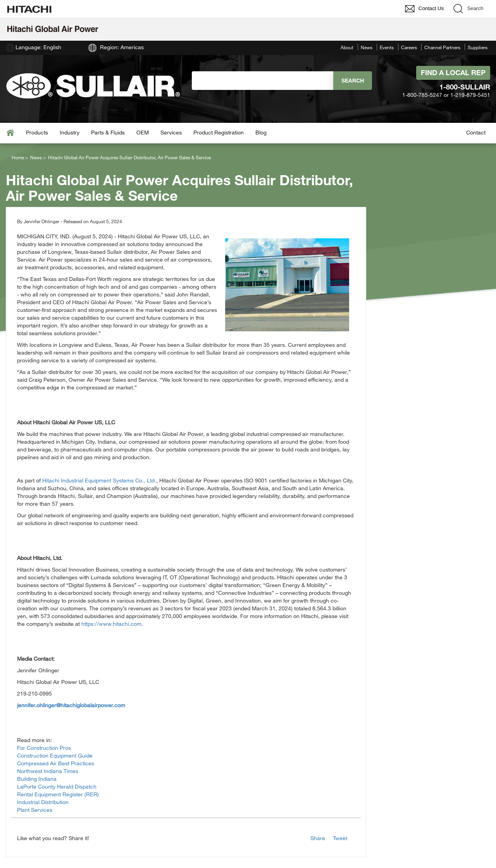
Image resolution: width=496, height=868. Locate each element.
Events (387, 47)
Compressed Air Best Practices (56, 763)
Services (171, 132)
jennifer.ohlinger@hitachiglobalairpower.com (71, 705)
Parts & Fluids (108, 132)
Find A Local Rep (453, 72)
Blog (261, 132)
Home (18, 157)
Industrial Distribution (43, 802)
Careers (409, 47)
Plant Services (35, 810)
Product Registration (219, 132)
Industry (70, 132)
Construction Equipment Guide (55, 755)
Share (318, 838)
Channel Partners (442, 47)
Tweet (340, 838)
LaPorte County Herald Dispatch (57, 786)
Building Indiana (37, 779)
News (367, 47)
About (347, 47)
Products (37, 132)
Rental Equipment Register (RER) (58, 794)
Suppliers (478, 47)
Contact (476, 132)
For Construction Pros (44, 748)
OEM (143, 132)
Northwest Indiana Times (48, 771)
